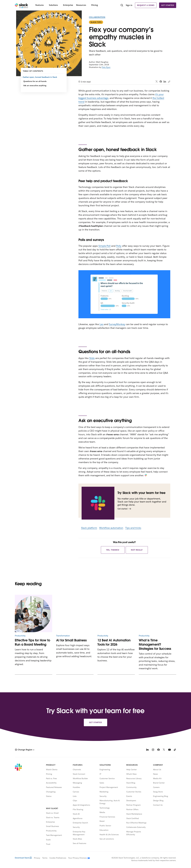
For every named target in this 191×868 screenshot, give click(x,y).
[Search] (122, 6)
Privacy (37, 858)
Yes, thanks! (113, 550)
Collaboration (97, 17)
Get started (168, 5)
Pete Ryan (106, 67)
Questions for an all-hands (35, 81)
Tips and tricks (133, 528)
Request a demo (146, 5)
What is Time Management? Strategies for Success (155, 644)
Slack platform (89, 528)
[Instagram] (153, 750)
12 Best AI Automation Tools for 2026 (114, 642)
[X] (164, 750)
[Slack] (21, 5)
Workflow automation (111, 528)
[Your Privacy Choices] (78, 858)
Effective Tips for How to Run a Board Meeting (32, 642)
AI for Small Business (71, 640)
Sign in (129, 5)
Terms (45, 858)
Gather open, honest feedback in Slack (40, 77)
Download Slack (23, 858)
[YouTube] (169, 750)
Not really (137, 550)
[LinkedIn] (147, 750)
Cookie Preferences (58, 858)
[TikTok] (175, 750)
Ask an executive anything (35, 85)
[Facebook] (158, 750)
